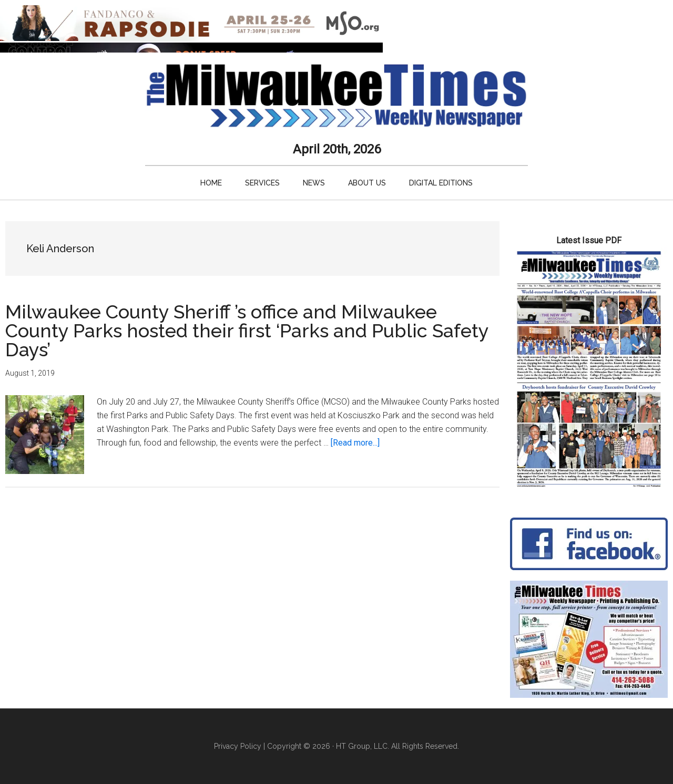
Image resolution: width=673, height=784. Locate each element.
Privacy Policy (238, 746)
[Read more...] (355, 443)
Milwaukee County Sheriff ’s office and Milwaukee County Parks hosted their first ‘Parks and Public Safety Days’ (247, 331)
